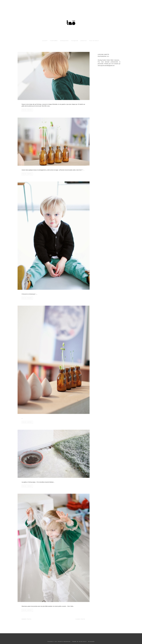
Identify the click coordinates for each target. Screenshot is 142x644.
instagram (75, 41)
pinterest (84, 41)
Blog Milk (83, 642)
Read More (27, 110)
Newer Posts (26, 619)
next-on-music (94, 41)
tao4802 (50, 642)
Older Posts (80, 619)
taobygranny (64, 41)
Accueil (45, 41)
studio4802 (54, 41)
